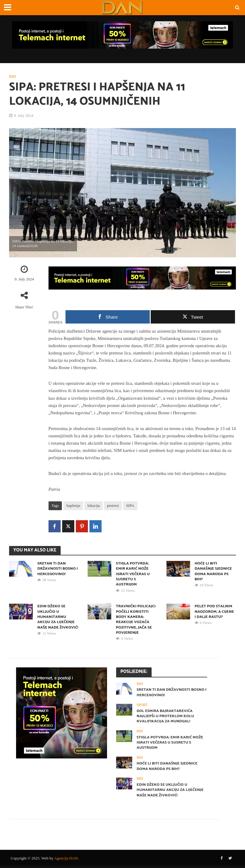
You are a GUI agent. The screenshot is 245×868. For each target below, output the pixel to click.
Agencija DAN (66, 861)
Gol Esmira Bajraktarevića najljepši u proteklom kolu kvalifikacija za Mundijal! (166, 718)
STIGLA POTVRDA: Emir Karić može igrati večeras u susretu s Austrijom (133, 574)
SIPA (130, 505)
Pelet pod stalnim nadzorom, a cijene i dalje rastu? (215, 612)
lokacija (94, 505)
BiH (12, 76)
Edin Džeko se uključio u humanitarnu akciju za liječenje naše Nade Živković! (56, 620)
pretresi (113, 505)
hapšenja (73, 505)
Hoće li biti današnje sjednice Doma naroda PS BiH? (214, 572)
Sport (142, 706)
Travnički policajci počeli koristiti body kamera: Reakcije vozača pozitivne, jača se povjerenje (136, 620)
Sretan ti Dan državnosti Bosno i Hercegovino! (57, 569)
